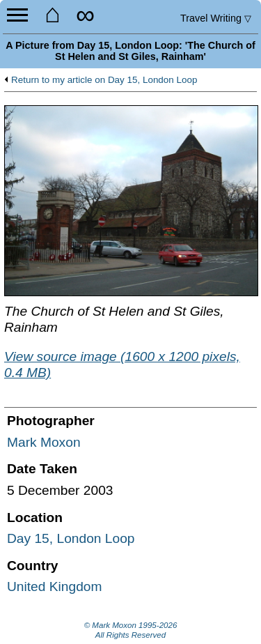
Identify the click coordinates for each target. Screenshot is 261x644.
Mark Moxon (44, 442)
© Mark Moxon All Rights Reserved (131, 630)
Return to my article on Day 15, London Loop (104, 80)
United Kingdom (55, 586)
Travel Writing (216, 18)
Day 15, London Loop (71, 538)
